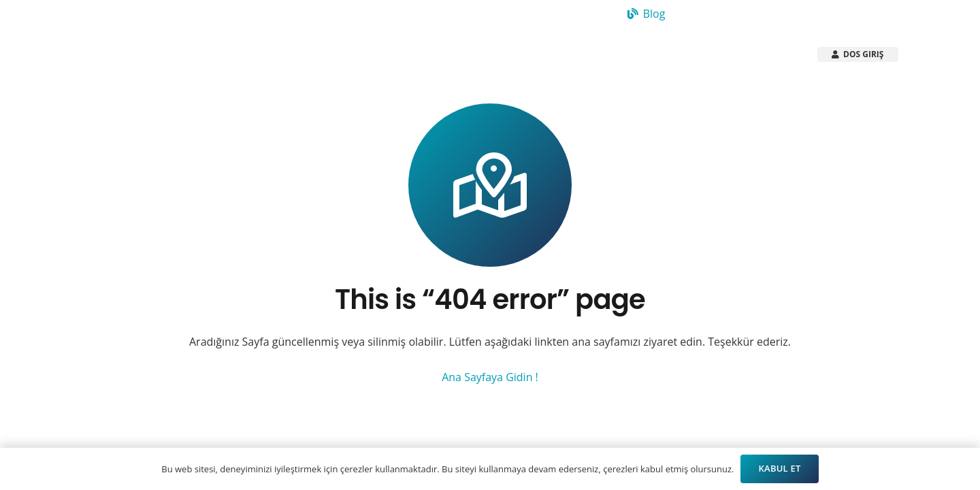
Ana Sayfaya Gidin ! (490, 377)
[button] (407, 54)
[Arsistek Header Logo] (142, 54)
